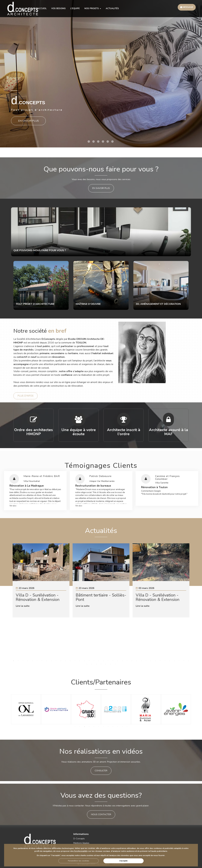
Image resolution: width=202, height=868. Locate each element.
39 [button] (87, 664)
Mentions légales (81, 843)
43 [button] (106, 664)
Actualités (112, 9)
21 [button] (108, 661)
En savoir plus (28, 120)
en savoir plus (101, 188)
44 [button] (110, 664)
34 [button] (170, 661)
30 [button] (151, 661)
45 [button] (115, 664)
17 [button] (89, 661)
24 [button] (122, 661)
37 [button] (184, 661)
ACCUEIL (42, 9)
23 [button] (118, 661)
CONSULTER (101, 771)
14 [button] (75, 661)
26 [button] (132, 661)
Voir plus (13, 506)
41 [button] (96, 664)
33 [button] (165, 661)
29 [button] (146, 661)
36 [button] (179, 661)
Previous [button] (20, 602)
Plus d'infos (25, 396)
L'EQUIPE (75, 9)
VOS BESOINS (58, 9)
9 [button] (51, 661)
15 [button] (80, 661)
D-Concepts (79, 839)
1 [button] (89, 142)
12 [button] (65, 661)
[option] (101, 74)
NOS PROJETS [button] (93, 9)
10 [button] (56, 661)
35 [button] (174, 661)
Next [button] (182, 602)
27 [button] (137, 661)
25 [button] (127, 661)
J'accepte (123, 861)
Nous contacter (101, 814)
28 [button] (141, 661)
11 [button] (61, 661)
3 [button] (98, 142)
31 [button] (155, 661)
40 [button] (92, 664)
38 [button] (189, 661)
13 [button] (70, 661)
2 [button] (94, 142)
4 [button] (103, 142)
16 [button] (84, 661)
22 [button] (113, 661)
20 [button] (103, 661)
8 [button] (47, 661)
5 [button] (108, 142)
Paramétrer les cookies (79, 861)
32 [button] (160, 661)
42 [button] (101, 664)
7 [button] (42, 661)
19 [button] (99, 661)
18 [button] (94, 661)
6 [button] (112, 142)
